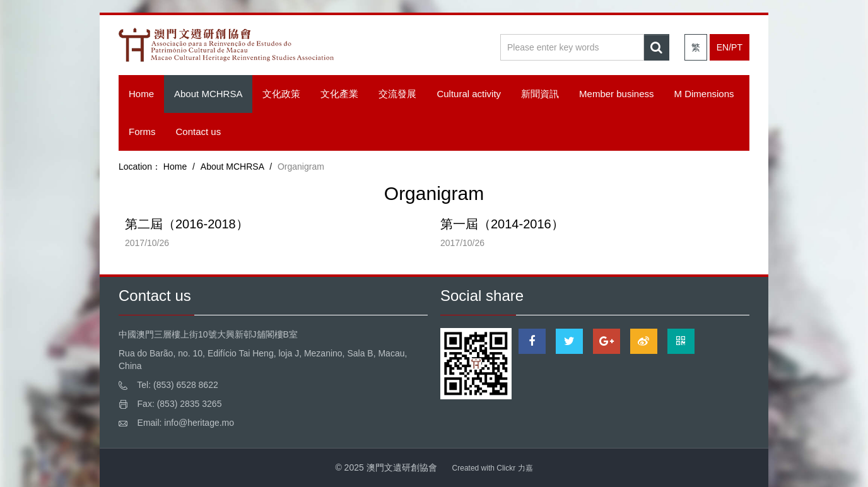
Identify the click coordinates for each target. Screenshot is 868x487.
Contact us (199, 132)
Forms (142, 132)
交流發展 (397, 94)
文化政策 (281, 94)
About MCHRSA (208, 94)
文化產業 (339, 94)
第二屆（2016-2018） (187, 224)
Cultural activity (469, 94)
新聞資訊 (540, 94)
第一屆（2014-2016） (502, 224)
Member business (616, 94)
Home (141, 94)
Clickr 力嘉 (514, 468)
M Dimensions (704, 94)
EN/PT (730, 47)
